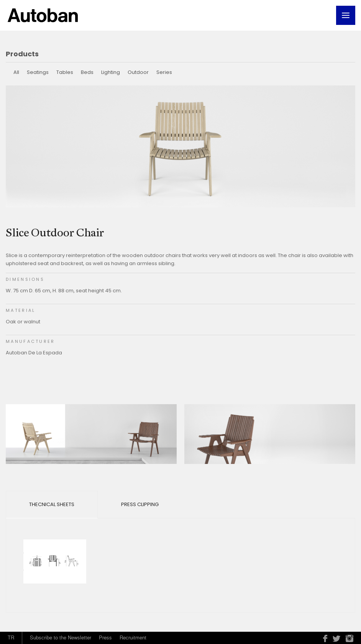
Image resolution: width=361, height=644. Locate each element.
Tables (65, 72)
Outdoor (138, 72)
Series (164, 72)
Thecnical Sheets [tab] (52, 504)
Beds (87, 72)
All (16, 72)
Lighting (111, 72)
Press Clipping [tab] (140, 504)
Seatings (38, 72)
